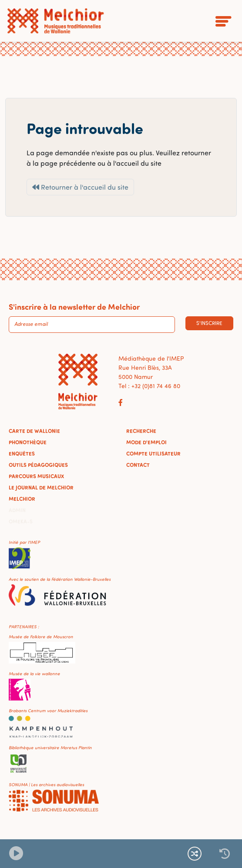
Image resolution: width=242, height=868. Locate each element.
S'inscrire (209, 323)
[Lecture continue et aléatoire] (195, 854)
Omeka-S (21, 521)
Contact (138, 465)
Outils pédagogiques (38, 465)
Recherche (141, 431)
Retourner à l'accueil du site (80, 187)
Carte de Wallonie (34, 431)
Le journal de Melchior (41, 487)
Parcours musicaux (36, 476)
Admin (17, 510)
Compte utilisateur (153, 453)
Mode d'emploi (146, 442)
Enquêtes (22, 453)
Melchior (22, 499)
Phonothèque (28, 442)
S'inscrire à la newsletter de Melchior (74, 307)
